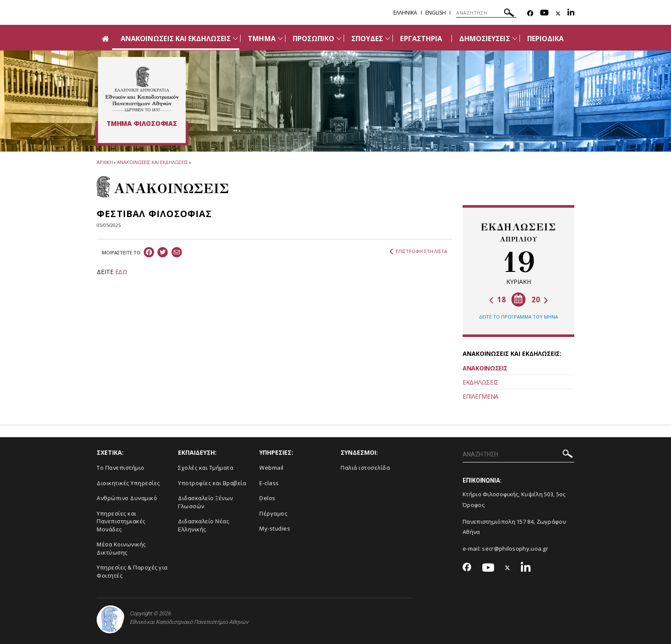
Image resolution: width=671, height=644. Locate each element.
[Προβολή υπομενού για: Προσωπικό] (339, 38)
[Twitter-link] (558, 13)
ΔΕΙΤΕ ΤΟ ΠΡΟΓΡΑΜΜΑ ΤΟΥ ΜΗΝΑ (518, 317)
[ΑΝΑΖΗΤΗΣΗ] (486, 13)
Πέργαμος (273, 513)
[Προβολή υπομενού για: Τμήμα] (280, 38)
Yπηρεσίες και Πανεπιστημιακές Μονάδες (121, 521)
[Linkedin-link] (571, 13)
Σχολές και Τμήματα (206, 468)
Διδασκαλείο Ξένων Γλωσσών (206, 502)
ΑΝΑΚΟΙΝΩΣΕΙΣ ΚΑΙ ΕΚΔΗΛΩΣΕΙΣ (176, 39)
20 (540, 300)
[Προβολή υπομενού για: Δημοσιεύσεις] (515, 38)
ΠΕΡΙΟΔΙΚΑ (545, 39)
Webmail (272, 468)
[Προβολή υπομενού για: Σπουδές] (388, 38)
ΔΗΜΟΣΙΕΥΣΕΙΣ (485, 39)
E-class (269, 483)
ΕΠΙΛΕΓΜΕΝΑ (481, 396)
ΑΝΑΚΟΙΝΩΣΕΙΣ (485, 368)
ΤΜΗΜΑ (261, 39)
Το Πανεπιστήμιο (121, 468)
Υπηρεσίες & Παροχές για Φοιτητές (132, 571)
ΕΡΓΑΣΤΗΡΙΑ (421, 39)
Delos (267, 498)
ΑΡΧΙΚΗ (105, 162)
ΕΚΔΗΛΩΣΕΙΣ (481, 382)
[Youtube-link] (544, 13)
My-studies (275, 528)
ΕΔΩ (122, 272)
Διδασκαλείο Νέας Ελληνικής (203, 525)
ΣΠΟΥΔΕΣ (367, 39)
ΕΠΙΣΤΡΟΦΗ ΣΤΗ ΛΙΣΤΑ (418, 251)
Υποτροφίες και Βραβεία (212, 483)
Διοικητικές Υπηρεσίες (128, 483)
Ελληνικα (405, 13)
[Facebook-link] (530, 13)
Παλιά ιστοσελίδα (365, 468)
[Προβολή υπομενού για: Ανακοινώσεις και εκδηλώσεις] (235, 38)
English (436, 13)
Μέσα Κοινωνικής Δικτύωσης (121, 548)
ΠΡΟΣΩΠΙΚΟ (313, 39)
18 (497, 300)
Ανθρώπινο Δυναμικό (127, 498)
